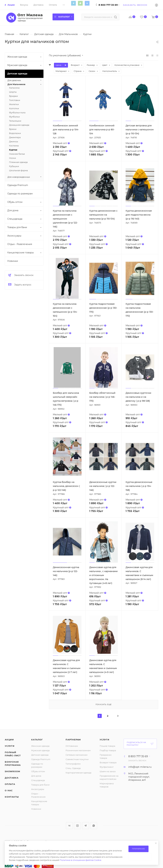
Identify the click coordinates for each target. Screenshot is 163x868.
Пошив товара (107, 746)
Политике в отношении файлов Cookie (80, 860)
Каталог (37, 740)
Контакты (12, 797)
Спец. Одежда (73, 768)
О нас (9, 790)
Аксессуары (38, 789)
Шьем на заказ (108, 771)
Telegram (73, 3)
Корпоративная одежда (78, 773)
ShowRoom (12, 771)
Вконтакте (87, 3)
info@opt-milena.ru (140, 767)
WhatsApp (80, 3)
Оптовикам (72, 746)
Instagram (77, 826)
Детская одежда (40, 755)
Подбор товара (108, 750)
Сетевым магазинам (76, 755)
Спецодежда (38, 780)
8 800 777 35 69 (108, 5)
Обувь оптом (38, 771)
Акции (9, 740)
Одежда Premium (41, 759)
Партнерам (73, 740)
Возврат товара (108, 762)
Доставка (12, 778)
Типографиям (73, 764)
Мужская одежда (40, 750)
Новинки (36, 809)
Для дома (36, 776)
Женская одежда (40, 746)
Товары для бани (40, 785)
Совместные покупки (77, 759)
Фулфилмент (107, 767)
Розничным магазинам (78, 750)
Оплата (10, 784)
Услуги (10, 746)
